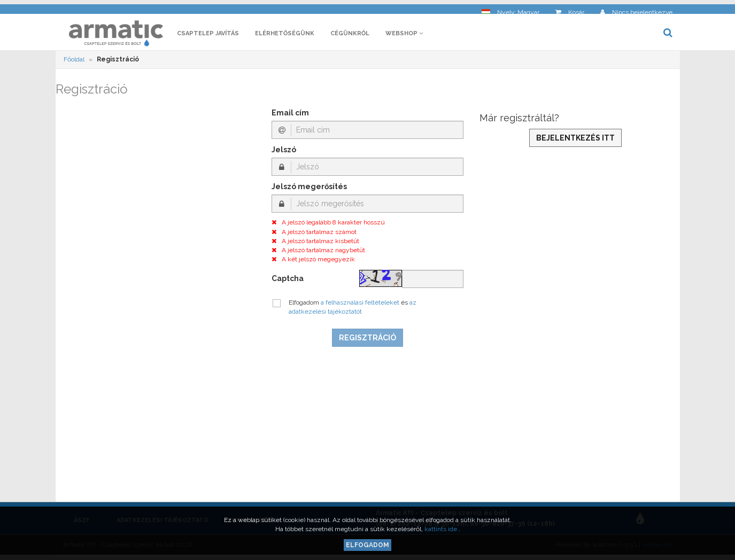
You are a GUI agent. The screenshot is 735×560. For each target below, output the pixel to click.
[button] (510, 8)
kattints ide (442, 529)
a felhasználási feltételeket (361, 305)
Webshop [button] (404, 36)
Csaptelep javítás (208, 36)
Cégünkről (350, 36)
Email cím (290, 116)
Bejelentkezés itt (575, 141)
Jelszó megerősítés (309, 190)
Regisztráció (367, 340)
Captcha (288, 281)
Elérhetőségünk (285, 36)
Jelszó (284, 153)
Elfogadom (367, 545)
